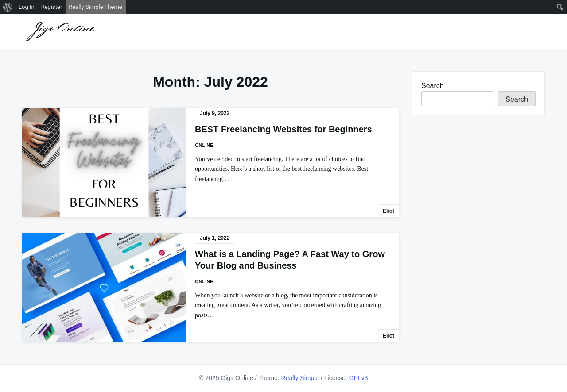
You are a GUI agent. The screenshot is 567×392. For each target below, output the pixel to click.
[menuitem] (8, 7)
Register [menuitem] (52, 7)
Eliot (388, 211)
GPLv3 (359, 378)
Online (204, 145)
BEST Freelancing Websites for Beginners (283, 129)
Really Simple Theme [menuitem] (95, 7)
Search (433, 86)
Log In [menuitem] (27, 7)
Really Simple (300, 378)
